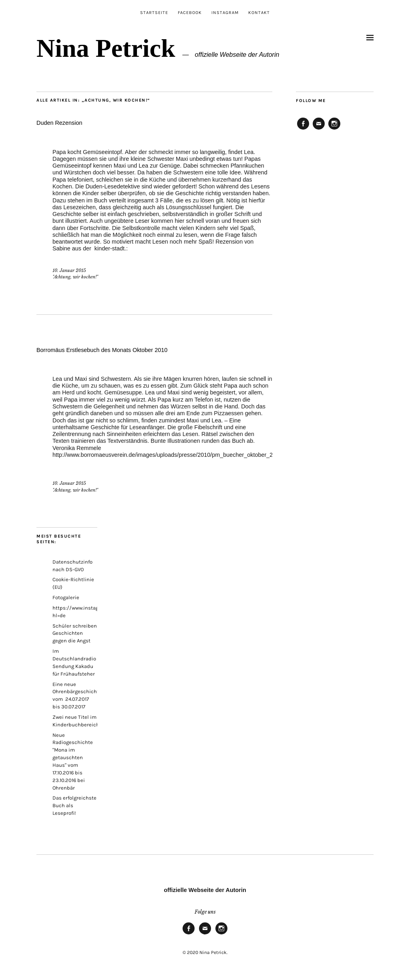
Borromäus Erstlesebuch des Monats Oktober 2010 (102, 350)
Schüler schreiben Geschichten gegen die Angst (75, 633)
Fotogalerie (66, 597)
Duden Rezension (59, 123)
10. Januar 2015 (69, 270)
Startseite (154, 13)
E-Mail (319, 129)
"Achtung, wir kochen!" (75, 277)
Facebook (190, 13)
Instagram (225, 13)
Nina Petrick (106, 48)
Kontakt (259, 13)
